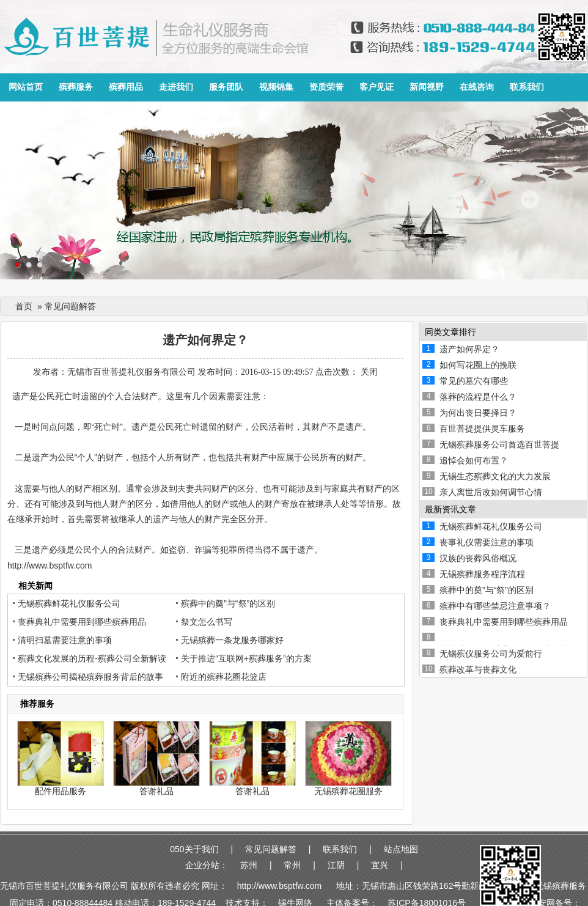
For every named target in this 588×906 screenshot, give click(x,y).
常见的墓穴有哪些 (474, 381)
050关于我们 (194, 849)
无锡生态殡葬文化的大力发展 (495, 476)
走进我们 (176, 87)
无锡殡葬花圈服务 (348, 791)
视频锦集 (276, 87)
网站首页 (26, 87)
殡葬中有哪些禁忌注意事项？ (495, 606)
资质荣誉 (326, 87)
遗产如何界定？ (469, 349)
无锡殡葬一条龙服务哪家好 (232, 640)
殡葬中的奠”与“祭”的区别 (228, 603)
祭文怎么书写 (207, 622)
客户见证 (377, 87)
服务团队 (226, 87)
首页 (24, 306)
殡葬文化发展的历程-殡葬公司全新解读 (92, 658)
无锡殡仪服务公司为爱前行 (491, 654)
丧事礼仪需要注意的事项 (487, 542)
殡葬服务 (76, 87)
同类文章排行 (450, 332)
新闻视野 (427, 87)
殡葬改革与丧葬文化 (478, 669)
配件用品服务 (61, 791)
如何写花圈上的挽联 (478, 365)
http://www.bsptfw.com (50, 565)
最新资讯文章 (450, 509)
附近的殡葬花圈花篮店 (224, 677)
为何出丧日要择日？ (478, 413)
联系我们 (527, 87)
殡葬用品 (126, 87)
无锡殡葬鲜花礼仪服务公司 (69, 603)
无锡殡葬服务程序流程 (482, 574)
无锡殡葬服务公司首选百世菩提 (499, 444)
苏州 (249, 865)
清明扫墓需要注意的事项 (65, 640)
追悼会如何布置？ (474, 460)
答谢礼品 (156, 791)
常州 (292, 865)
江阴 (336, 865)
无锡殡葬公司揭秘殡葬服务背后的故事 (90, 677)
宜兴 (380, 865)
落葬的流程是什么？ (478, 397)
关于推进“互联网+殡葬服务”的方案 (246, 658)
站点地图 (401, 849)
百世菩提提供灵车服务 (482, 429)
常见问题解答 (271, 849)
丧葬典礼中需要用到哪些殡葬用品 (82, 622)
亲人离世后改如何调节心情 (491, 492)
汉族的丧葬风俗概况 (478, 558)
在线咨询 (477, 87)
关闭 (369, 372)
